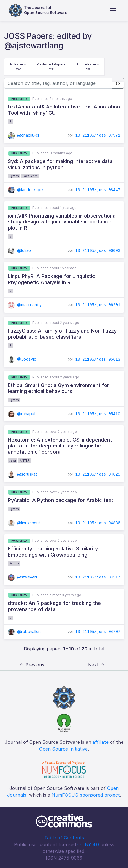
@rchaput (22, 414)
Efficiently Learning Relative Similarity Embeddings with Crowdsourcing (53, 552)
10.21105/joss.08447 (98, 190)
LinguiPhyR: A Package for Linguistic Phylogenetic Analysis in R (52, 279)
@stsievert (23, 577)
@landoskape (25, 190)
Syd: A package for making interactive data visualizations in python (60, 164)
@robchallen (24, 631)
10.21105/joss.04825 (98, 474)
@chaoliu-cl (24, 135)
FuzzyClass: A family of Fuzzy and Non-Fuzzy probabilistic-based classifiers (62, 334)
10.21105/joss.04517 (98, 577)
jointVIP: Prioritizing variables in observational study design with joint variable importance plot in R (62, 222)
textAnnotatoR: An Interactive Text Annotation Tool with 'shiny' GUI (64, 110)
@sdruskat (23, 474)
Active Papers (88, 67)
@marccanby (25, 305)
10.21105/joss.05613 (98, 360)
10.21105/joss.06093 (98, 250)
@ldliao (20, 250)
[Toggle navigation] (113, 10)
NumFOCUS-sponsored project (86, 795)
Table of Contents (64, 838)
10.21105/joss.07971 (98, 135)
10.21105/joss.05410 (98, 414)
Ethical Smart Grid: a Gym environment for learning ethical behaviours (59, 388)
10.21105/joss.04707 (98, 632)
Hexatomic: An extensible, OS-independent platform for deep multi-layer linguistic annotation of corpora (60, 446)
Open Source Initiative (63, 749)
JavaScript (30, 176)
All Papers (18, 67)
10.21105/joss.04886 (98, 523)
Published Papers (51, 67)
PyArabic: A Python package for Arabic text (61, 500)
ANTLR (25, 460)
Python (14, 176)
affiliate (101, 742)
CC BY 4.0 (88, 844)
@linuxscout (24, 523)
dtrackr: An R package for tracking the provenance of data (54, 606)
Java (13, 460)
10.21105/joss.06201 (98, 305)
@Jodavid (22, 359)
